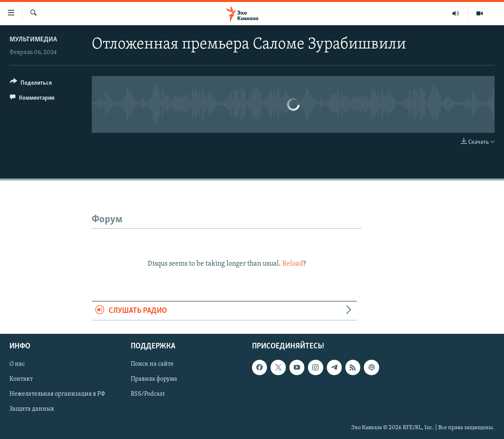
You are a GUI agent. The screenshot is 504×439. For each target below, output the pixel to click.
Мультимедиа (33, 40)
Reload (293, 264)
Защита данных (32, 409)
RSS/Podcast (148, 394)
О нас (17, 365)
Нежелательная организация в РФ (57, 394)
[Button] (31, 84)
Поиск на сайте (152, 365)
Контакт (21, 379)
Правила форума (154, 379)
